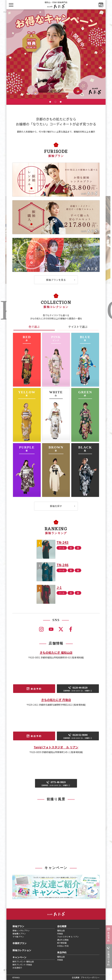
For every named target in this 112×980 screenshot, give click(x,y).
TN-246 (63, 565)
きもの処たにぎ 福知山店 (56, 652)
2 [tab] (55, 102)
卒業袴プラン (20, 943)
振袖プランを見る (56, 280)
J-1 (59, 587)
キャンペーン (19, 957)
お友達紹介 (17, 968)
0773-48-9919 (56, 783)
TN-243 (63, 542)
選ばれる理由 (63, 940)
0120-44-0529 (78, 689)
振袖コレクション (22, 950)
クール (62, 548)
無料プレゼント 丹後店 (22, 965)
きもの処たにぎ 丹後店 (56, 700)
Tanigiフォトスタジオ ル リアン (56, 747)
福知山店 (61, 930)
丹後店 (60, 934)
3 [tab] (61, 102)
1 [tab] (50, 102)
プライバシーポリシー (90, 977)
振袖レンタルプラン (21, 930)
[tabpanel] (56, 54)
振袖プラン (18, 926)
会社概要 (62, 926)
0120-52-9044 (78, 736)
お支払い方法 (63, 946)
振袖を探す (56, 506)
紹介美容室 (62, 943)
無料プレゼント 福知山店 (23, 961)
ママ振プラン (18, 937)
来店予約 (108, 937)
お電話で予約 (108, 958)
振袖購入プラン (19, 934)
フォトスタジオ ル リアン (68, 937)
